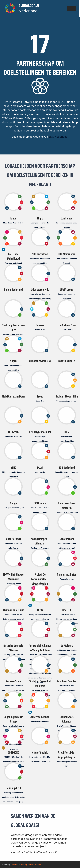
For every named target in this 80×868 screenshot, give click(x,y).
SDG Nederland (58, 137)
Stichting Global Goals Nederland (32, 864)
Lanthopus (14, 864)
